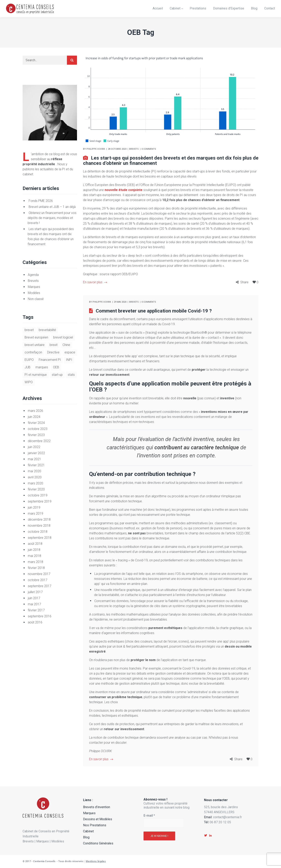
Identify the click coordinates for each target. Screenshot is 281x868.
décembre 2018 (39, 520)
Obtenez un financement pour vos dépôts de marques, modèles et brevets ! (52, 218)
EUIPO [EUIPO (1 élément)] (29, 360)
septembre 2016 (40, 616)
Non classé (36, 299)
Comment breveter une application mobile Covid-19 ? (154, 311)
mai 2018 (34, 556)
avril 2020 (35, 477)
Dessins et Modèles (98, 819)
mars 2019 (35, 513)
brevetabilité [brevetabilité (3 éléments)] (47, 330)
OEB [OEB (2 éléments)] (56, 367)
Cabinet (88, 831)
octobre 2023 (38, 429)
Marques (34, 287)
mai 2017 (34, 604)
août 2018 (35, 544)
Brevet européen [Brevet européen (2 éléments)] (36, 337)
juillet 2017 (35, 592)
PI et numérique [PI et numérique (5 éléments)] (36, 375)
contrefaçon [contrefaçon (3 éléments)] (33, 352)
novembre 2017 (39, 574)
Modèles (34, 293)
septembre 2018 (40, 538)
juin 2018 (34, 550)
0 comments (149, 149)
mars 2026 (35, 411)
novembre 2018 (39, 526)
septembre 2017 (40, 586)
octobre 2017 (38, 580)
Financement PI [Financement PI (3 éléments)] (50, 360)
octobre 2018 (38, 532)
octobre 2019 (38, 495)
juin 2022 (34, 447)
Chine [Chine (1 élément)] (66, 345)
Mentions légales (96, 861)
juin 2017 (34, 598)
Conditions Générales (98, 843)
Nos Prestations (95, 825)
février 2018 (36, 568)
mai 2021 (34, 459)
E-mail (149, 816)
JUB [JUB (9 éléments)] (28, 367)
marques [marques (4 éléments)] (42, 367)
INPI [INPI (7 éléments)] (69, 360)
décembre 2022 (39, 441)
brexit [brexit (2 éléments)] (54, 345)
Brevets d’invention (97, 807)
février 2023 (36, 435)
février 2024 (36, 423)
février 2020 (36, 489)
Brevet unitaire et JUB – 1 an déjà (52, 207)
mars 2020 (35, 483)
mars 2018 (35, 562)
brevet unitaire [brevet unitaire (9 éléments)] (35, 345)
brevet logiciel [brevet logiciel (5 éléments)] (63, 337)
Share (244, 282)
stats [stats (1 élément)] (71, 375)
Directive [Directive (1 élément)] (53, 352)
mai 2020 (34, 471)
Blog (86, 837)
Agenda (33, 275)
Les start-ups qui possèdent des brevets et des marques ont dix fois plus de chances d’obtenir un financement (171, 161)
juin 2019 (34, 507)
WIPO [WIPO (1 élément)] (29, 382)
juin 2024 (34, 417)
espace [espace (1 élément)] (70, 352)
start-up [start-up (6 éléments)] (57, 375)
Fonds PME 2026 (41, 201)
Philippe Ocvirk (96, 149)
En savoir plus (95, 282)
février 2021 (36, 465)
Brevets (134, 149)
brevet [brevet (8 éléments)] (29, 330)
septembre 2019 (40, 501)
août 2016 (35, 622)
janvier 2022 (36, 453)
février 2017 (36, 610)
